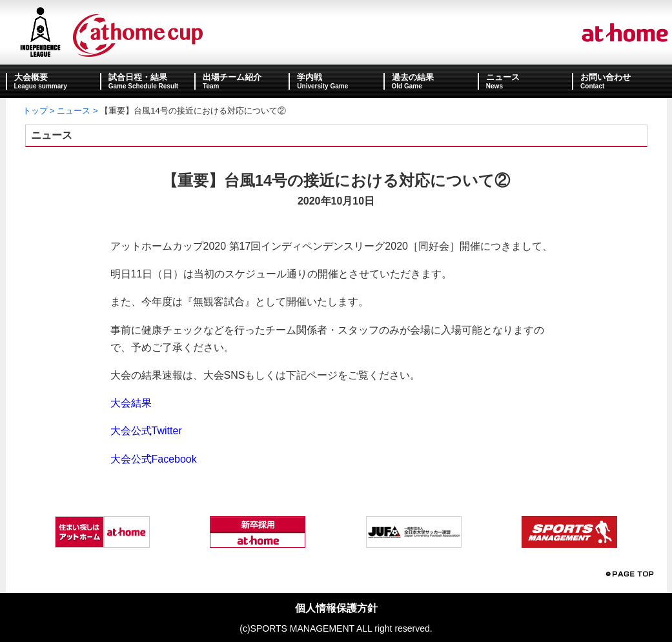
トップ (35, 111)
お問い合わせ (606, 77)
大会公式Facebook (154, 459)
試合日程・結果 (138, 77)
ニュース (503, 77)
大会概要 (31, 77)
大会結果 (131, 403)
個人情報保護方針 (336, 608)
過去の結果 (413, 77)
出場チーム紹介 (232, 77)
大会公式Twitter (146, 431)
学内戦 (310, 77)
